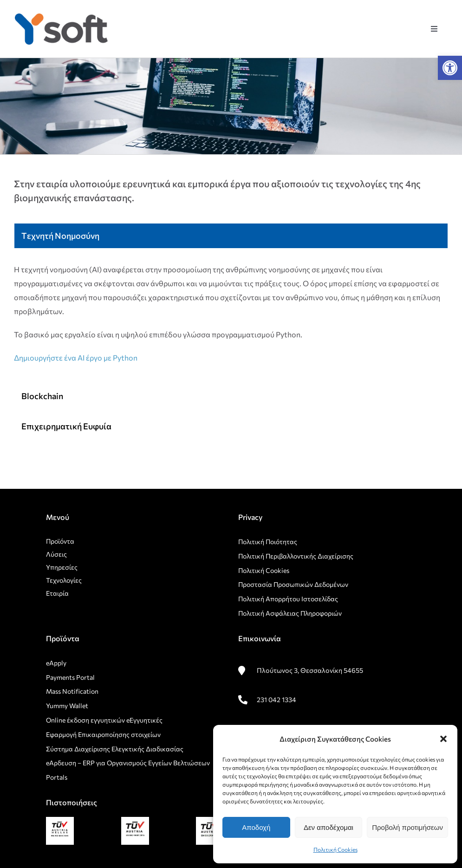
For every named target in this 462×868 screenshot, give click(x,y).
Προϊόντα (60, 541)
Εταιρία (57, 593)
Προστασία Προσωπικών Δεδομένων (293, 584)
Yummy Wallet (67, 706)
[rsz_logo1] (61, 17)
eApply (56, 663)
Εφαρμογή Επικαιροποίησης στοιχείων (103, 734)
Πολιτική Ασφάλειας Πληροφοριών (290, 613)
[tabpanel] (231, 318)
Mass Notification (72, 691)
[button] (450, 68)
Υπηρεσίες (62, 567)
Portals (57, 777)
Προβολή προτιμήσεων (407, 827)
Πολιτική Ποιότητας (268, 542)
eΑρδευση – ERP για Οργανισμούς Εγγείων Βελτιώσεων (128, 763)
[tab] (231, 236)
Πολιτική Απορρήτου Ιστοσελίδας (288, 599)
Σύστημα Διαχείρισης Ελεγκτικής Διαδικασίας (115, 749)
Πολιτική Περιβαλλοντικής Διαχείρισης (296, 556)
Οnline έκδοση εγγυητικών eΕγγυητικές (104, 720)
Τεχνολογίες (64, 580)
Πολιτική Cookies (335, 849)
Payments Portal (71, 677)
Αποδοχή (256, 827)
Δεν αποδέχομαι (329, 827)
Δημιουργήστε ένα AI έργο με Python (76, 358)
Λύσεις (56, 554)
